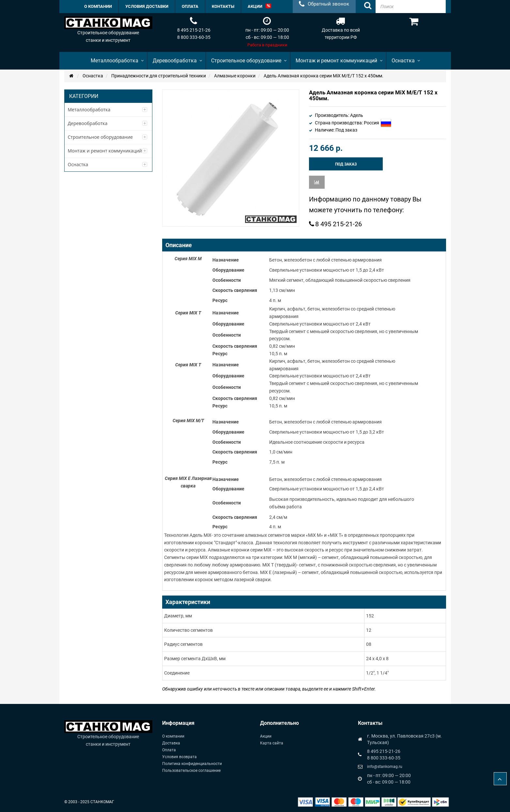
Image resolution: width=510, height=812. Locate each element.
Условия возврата (179, 757)
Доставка (171, 743)
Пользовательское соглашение (191, 771)
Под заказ (346, 164)
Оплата (169, 750)
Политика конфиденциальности (192, 764)
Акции (266, 736)
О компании (173, 736)
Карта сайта (272, 743)
